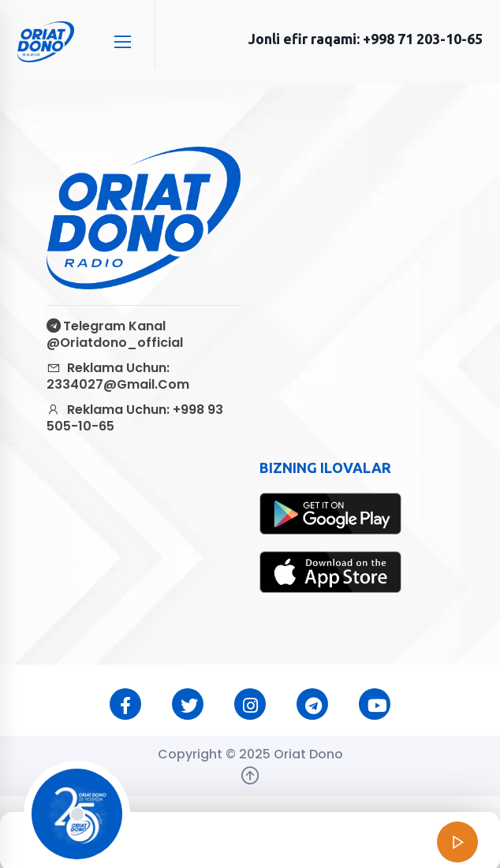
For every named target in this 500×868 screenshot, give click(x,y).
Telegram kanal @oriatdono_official (115, 334)
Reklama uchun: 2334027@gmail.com (118, 376)
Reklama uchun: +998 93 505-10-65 (135, 418)
